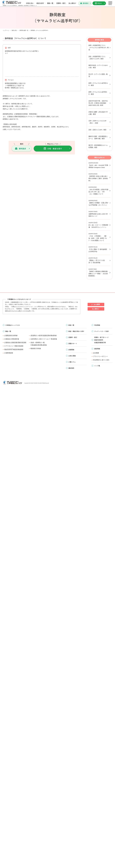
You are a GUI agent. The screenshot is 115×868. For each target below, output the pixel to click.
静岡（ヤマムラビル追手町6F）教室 (98, 93)
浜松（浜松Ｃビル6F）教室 (98, 130)
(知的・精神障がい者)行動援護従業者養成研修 (39, 344)
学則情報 (97, 325)
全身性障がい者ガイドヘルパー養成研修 (44, 339)
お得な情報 (72, 356)
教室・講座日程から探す (76, 331)
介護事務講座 (9, 353)
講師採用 (71, 368)
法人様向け (72, 3)
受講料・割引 (61, 3)
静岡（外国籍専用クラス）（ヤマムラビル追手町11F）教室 (99, 48)
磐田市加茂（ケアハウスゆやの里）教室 (98, 66)
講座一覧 (50, 3)
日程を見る (30, 3)
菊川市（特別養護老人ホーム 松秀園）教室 (99, 146)
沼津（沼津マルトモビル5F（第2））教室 (98, 122)
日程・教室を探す (55, 149)
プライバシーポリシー (100, 356)
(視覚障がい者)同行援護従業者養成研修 (44, 335)
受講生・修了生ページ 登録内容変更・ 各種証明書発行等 (101, 340)
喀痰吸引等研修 (36, 348)
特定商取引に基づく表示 (101, 360)
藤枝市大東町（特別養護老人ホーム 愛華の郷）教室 (98, 137)
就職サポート (73, 343)
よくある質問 (96, 304)
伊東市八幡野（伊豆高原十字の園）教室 (98, 113)
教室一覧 (71, 325)
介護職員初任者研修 (11, 335)
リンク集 (97, 366)
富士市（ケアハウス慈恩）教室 (98, 75)
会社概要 (96, 353)
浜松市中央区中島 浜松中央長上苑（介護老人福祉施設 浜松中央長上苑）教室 (98, 103)
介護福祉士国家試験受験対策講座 (15, 343)
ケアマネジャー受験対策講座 (14, 346)
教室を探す (40, 3)
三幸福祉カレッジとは (12, 325)
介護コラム (72, 362)
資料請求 (86, 3)
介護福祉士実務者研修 (12, 339)
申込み (100, 3)
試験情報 (71, 350)
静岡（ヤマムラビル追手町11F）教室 (98, 84)
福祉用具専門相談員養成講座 (14, 349)
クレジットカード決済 (101, 331)
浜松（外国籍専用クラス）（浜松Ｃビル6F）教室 (97, 58)
